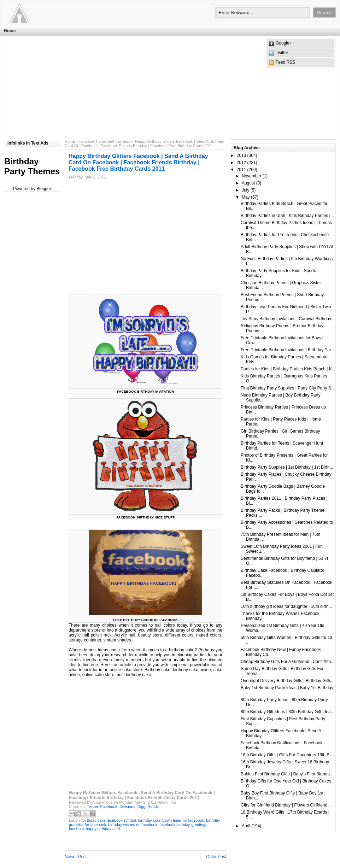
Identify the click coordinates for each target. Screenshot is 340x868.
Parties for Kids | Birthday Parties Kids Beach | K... (288, 369)
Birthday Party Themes (32, 166)
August (248, 183)
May (246, 197)
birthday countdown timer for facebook (171, 820)
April (246, 826)
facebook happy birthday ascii (105, 141)
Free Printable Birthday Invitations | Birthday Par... (288, 350)
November (251, 176)
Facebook (109, 807)
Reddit (153, 807)
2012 (242, 163)
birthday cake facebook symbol (109, 820)
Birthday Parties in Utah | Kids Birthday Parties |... (287, 216)
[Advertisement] (120, 87)
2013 (242, 156)
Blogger (44, 189)
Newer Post (76, 857)
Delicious (127, 807)
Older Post (216, 857)
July (245, 190)
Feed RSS (285, 62)
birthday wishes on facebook (133, 825)
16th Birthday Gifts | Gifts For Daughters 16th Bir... (288, 755)
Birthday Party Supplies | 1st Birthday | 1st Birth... (287, 467)
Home (10, 31)
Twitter (282, 53)
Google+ (284, 43)
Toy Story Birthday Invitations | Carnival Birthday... (288, 319)
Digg (142, 807)
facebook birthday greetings (183, 825)
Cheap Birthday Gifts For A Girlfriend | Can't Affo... (288, 662)
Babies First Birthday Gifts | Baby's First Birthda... (287, 774)
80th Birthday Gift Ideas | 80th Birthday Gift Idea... (288, 712)
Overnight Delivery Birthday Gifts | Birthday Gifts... (288, 681)
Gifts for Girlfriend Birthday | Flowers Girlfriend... (286, 805)
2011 (242, 170)
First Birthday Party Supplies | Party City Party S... (288, 388)
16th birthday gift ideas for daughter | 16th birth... (286, 606)
